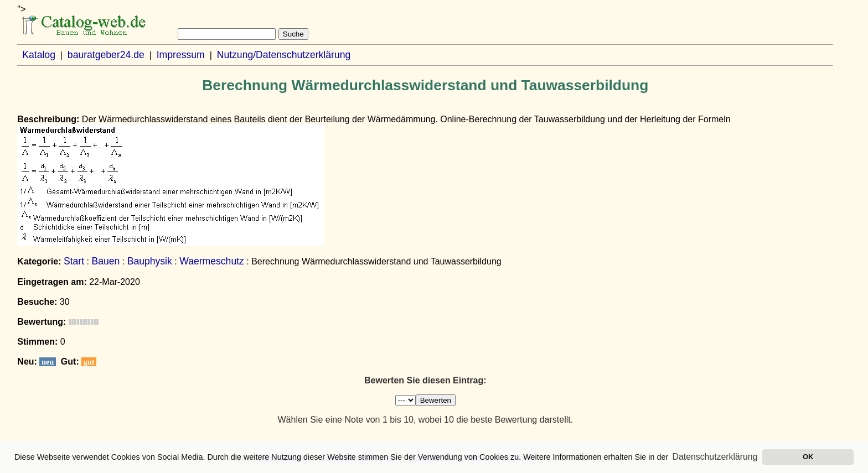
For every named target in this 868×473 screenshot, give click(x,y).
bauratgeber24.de (106, 55)
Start (74, 261)
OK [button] (808, 457)
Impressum (181, 55)
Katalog (39, 55)
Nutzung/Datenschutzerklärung (284, 55)
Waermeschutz (212, 261)
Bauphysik (150, 261)
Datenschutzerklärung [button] (715, 457)
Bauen (105, 261)
